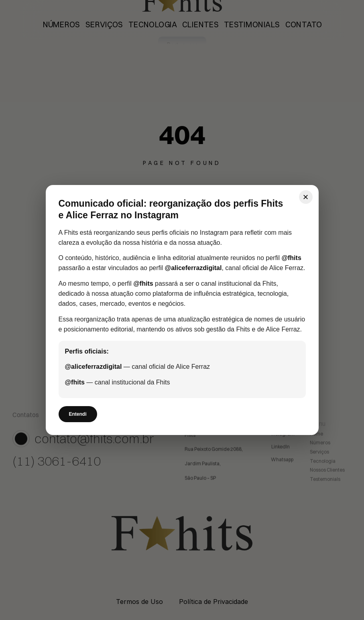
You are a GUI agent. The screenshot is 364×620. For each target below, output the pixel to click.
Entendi (78, 414)
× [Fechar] (305, 197)
